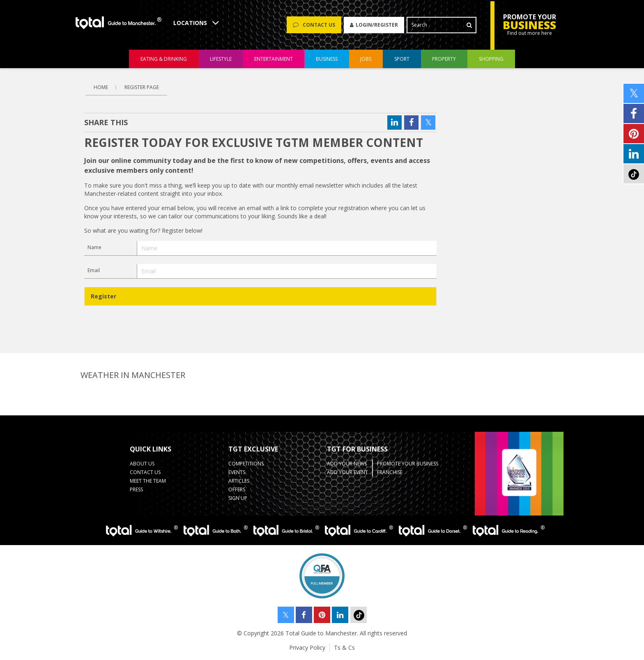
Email (94, 270)
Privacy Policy (307, 647)
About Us (142, 464)
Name (94, 247)
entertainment (274, 59)
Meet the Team (148, 481)
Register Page (142, 87)
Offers (237, 489)
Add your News (347, 464)
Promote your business (408, 464)
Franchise (390, 472)
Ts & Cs (344, 647)
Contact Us (145, 472)
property (444, 59)
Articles (239, 481)
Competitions (246, 464)
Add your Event (347, 472)
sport (402, 59)
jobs (366, 59)
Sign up (238, 498)
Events (237, 472)
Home (101, 87)
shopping (491, 59)
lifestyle (221, 59)
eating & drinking (164, 59)
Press (136, 489)
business (327, 59)
